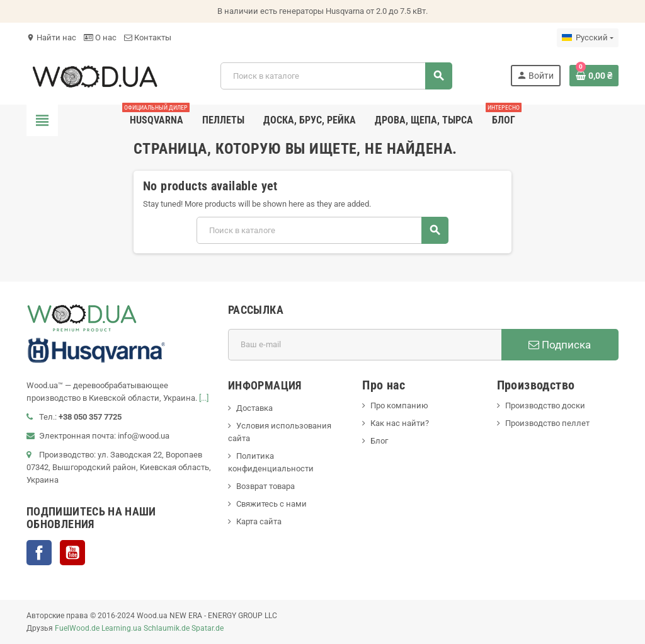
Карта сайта (259, 521)
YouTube (72, 553)
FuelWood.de (77, 628)
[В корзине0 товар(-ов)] (594, 76)
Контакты (148, 37)
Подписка (560, 345)
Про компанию (399, 405)
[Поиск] (336, 76)
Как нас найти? (400, 423)
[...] (204, 398)
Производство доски (545, 405)
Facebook (39, 553)
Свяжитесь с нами (271, 504)
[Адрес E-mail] (365, 345)
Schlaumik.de (167, 628)
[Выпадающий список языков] (588, 38)
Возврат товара (265, 486)
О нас (100, 37)
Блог (379, 441)
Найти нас (51, 37)
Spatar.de (208, 628)
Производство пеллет (547, 423)
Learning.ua (122, 628)
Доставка (254, 408)
